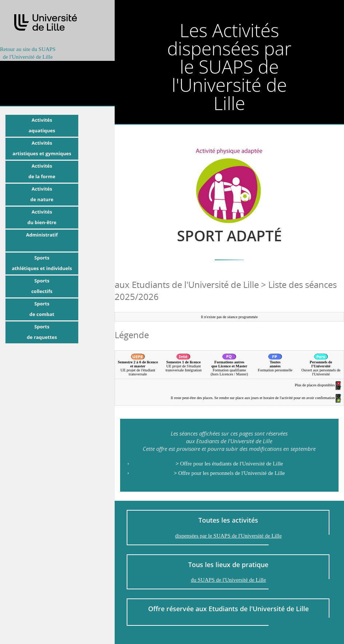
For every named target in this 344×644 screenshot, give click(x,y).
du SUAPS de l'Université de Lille (228, 580)
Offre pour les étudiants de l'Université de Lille (229, 464)
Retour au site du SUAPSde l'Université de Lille (28, 53)
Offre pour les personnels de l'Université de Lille (229, 473)
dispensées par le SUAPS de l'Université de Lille (228, 536)
